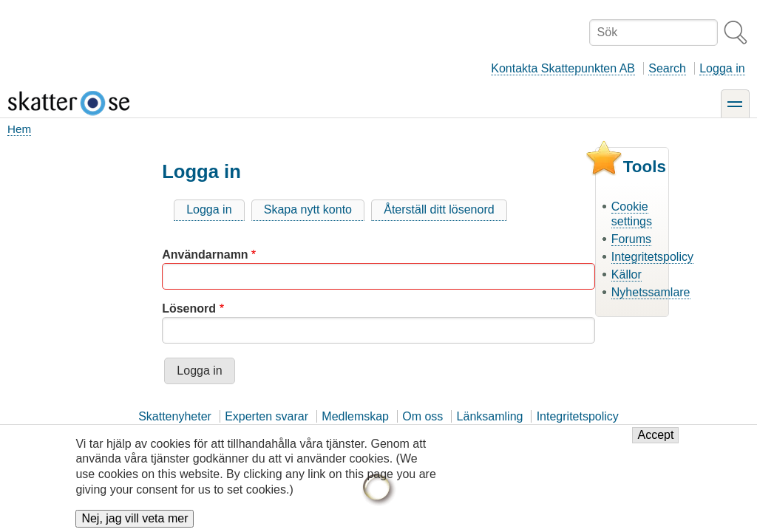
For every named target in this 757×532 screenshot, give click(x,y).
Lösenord (189, 308)
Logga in (722, 68)
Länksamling (490, 416)
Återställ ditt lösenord (439, 209)
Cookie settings (632, 214)
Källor (627, 274)
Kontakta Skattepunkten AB (563, 68)
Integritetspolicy (652, 257)
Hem (19, 129)
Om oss (422, 416)
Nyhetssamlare (651, 292)
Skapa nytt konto (308, 209)
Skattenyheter (175, 416)
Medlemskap (355, 416)
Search (667, 68)
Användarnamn (205, 255)
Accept (655, 435)
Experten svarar (267, 416)
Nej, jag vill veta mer (135, 518)
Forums (631, 239)
